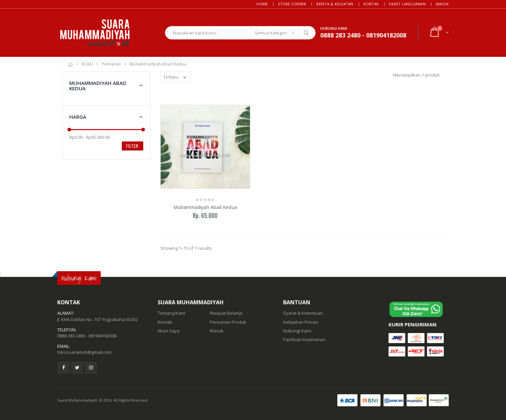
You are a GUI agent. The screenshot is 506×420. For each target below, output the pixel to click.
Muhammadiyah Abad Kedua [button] (98, 86)
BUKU (87, 64)
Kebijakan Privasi (301, 322)
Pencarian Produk (228, 322)
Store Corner (292, 4)
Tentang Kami (172, 313)
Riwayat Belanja (226, 313)
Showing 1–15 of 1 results (186, 248)
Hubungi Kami (297, 331)
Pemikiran (111, 64)
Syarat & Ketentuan (303, 313)
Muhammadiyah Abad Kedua (158, 64)
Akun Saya (168, 331)
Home (262, 4)
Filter (132, 146)
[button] (439, 33)
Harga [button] (78, 117)
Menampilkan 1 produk (416, 75)
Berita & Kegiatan (335, 4)
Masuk (442, 4)
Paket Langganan (407, 4)
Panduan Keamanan (304, 339)
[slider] (69, 130)
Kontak (371, 4)
